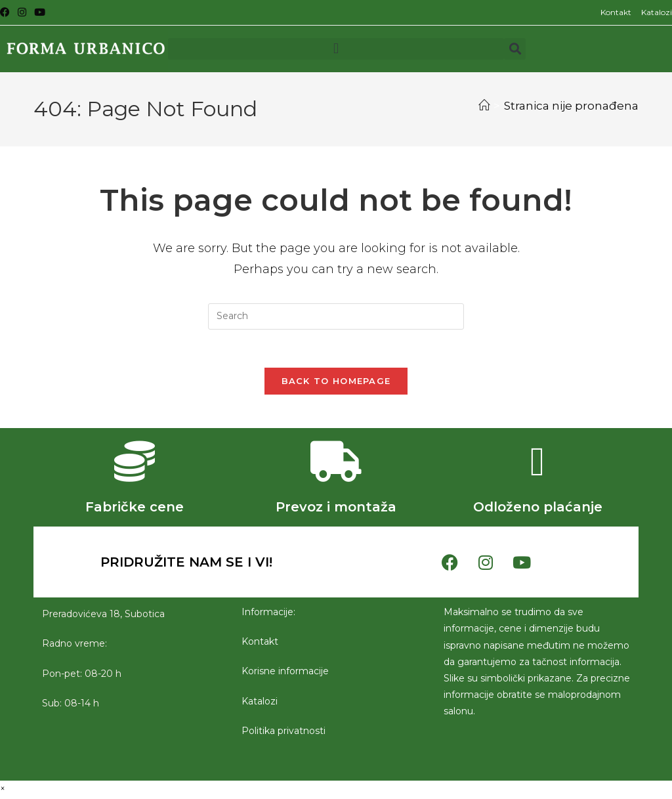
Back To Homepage (336, 383)
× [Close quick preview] (3, 790)
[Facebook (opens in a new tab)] (7, 12)
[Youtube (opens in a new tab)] (40, 12)
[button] (336, 49)
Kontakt (616, 12)
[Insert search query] (336, 316)
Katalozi (657, 12)
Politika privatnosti (283, 733)
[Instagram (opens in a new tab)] (22, 12)
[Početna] (484, 106)
